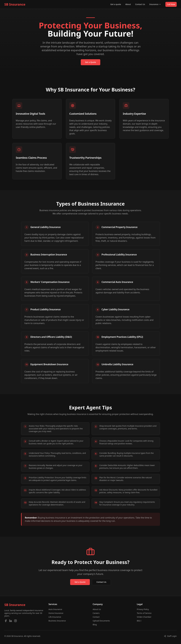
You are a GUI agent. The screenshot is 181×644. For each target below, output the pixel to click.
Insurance (155, 4)
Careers (96, 613)
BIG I (139, 621)
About (128, 4)
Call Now (171, 4)
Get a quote (116, 4)
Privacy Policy (143, 609)
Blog (95, 625)
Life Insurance (55, 617)
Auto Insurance (55, 609)
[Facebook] (6, 621)
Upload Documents (101, 621)
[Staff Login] (170, 636)
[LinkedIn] (11, 621)
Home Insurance (56, 613)
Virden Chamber (144, 617)
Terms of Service (144, 613)
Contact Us (140, 4)
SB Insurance (15, 4)
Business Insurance (57, 621)
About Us (97, 609)
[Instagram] (15, 621)
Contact (96, 617)
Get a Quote (91, 62)
